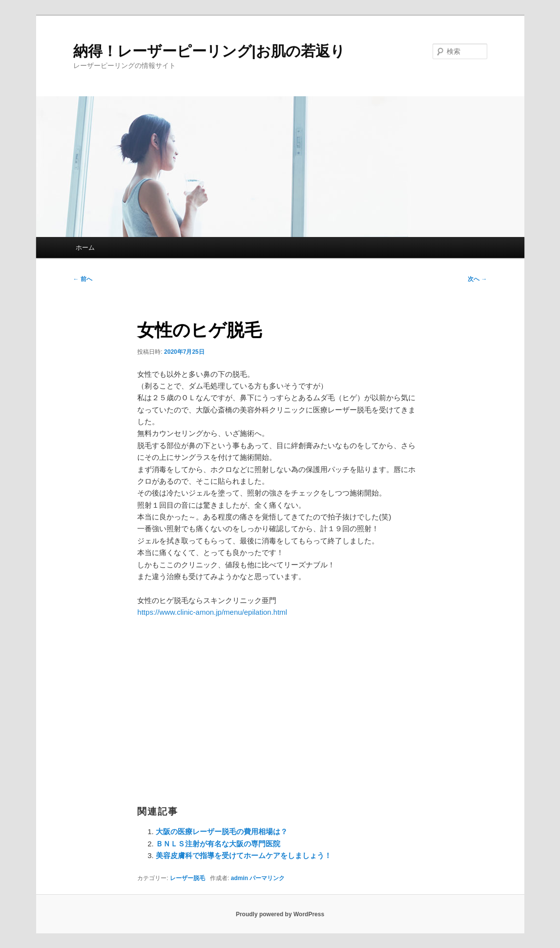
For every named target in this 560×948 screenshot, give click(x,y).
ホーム (85, 248)
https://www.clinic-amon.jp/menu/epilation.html (212, 612)
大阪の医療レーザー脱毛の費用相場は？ (222, 831)
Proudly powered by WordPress (280, 914)
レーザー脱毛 (187, 878)
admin (239, 878)
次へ (477, 279)
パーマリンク (267, 878)
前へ (83, 279)
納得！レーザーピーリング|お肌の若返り (209, 51)
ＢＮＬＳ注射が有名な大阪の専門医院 (218, 844)
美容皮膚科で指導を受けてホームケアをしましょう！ (244, 855)
